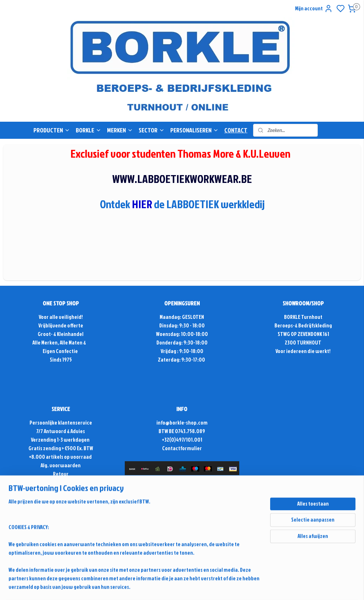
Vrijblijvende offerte (61, 325)
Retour (61, 474)
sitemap (245, 505)
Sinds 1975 (61, 360)
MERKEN (120, 130)
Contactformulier (182, 448)
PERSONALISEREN (194, 130)
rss (257, 505)
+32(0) (169, 440)
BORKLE (89, 130)
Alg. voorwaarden (61, 465)
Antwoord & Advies (64, 431)
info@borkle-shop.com (182, 423)
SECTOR (152, 130)
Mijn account (314, 9)
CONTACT (236, 130)
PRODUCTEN (52, 130)
